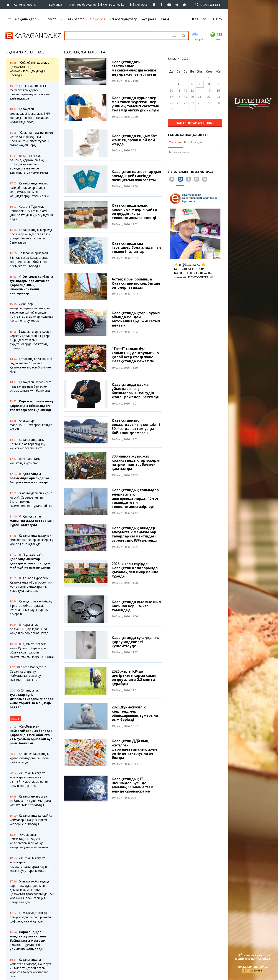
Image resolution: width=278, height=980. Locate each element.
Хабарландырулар (123, 19)
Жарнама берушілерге (84, 4)
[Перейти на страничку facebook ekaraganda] (162, 4)
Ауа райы (149, 19)
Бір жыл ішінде (179, 152)
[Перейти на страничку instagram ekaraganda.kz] (111, 4)
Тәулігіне (175, 142)
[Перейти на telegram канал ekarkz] (177, 4)
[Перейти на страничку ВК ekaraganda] (154, 4)
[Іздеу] (183, 36)
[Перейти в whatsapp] (207, 4)
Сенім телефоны (25, 4)
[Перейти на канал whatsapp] (185, 4)
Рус (204, 19)
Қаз (195, 19)
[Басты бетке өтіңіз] (9, 4)
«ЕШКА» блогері (73, 19)
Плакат (51, 19)
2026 (185, 58)
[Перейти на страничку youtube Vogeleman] (169, 4)
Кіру (217, 19)
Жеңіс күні (97, 19)
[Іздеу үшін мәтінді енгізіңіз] (116, 35)
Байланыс (56, 4)
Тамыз (172, 58)
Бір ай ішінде (193, 142)
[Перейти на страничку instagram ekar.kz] (139, 4)
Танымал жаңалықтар (188, 135)
